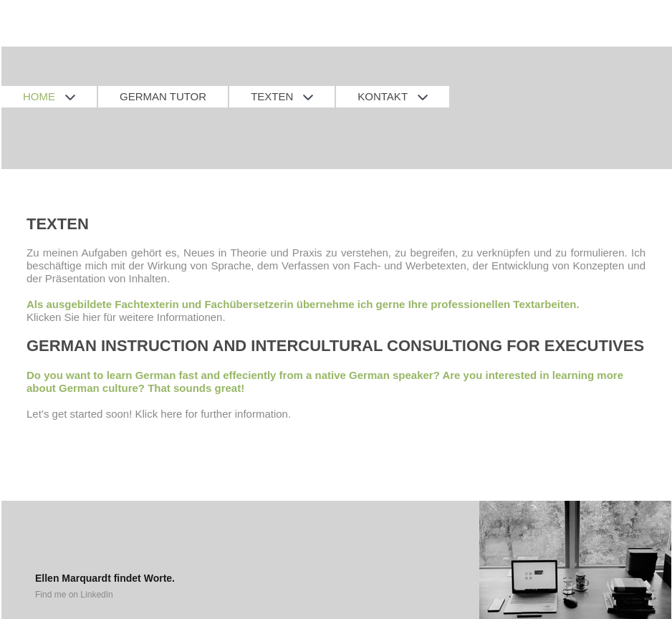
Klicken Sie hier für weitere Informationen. (126, 317)
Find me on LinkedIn (74, 595)
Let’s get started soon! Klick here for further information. (159, 414)
